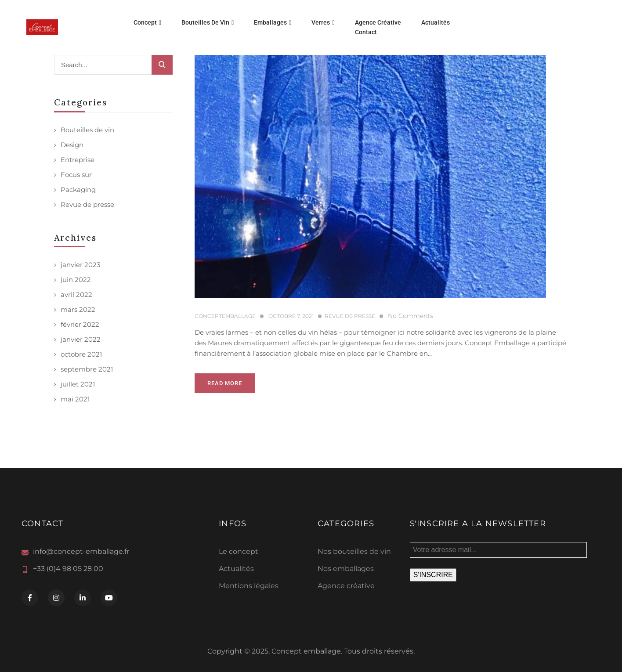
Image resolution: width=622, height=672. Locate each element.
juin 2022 (76, 280)
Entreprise (78, 160)
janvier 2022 (81, 339)
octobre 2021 (81, 354)
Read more (225, 383)
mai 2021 (75, 399)
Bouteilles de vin (87, 130)
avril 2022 (76, 294)
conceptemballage (225, 316)
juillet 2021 (78, 384)
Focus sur (76, 175)
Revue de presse (87, 204)
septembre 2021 (87, 369)
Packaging (78, 190)
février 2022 (80, 324)
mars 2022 (78, 309)
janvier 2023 (80, 265)
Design (72, 145)
